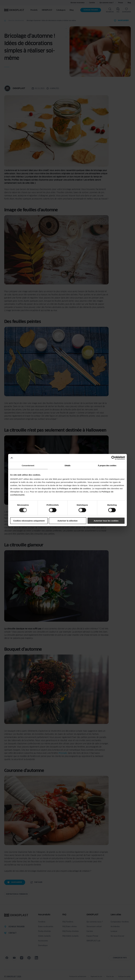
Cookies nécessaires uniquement (29, 521)
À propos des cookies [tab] (107, 465)
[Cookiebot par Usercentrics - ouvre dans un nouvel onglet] (113, 458)
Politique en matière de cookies (75, 488)
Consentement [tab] (28, 465)
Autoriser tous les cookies (106, 521)
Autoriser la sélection (68, 521)
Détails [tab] (67, 465)
